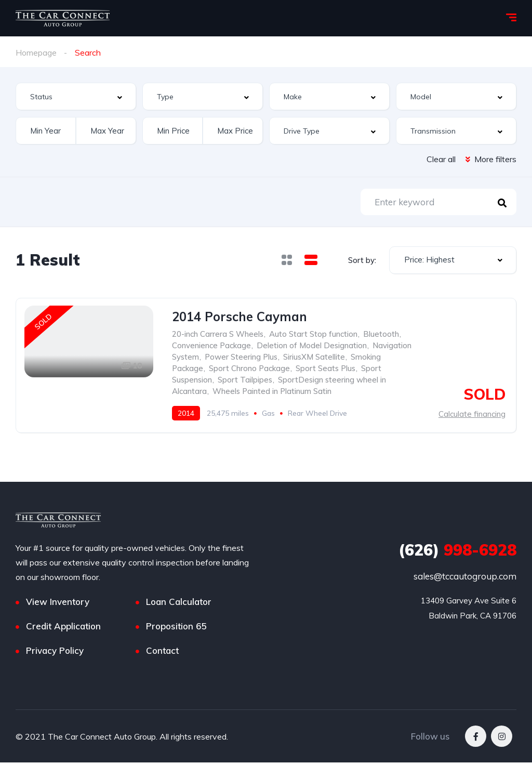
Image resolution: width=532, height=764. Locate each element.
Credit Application (63, 628)
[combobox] (76, 96)
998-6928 (457, 551)
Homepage (36, 52)
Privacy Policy (55, 652)
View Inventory (58, 603)
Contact (162, 652)
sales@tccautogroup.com (465, 578)
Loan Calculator (179, 603)
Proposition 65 (176, 628)
